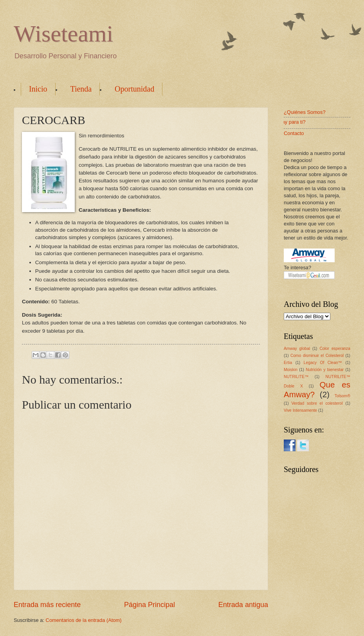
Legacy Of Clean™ (323, 363)
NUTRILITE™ (296, 377)
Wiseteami (63, 34)
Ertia (288, 363)
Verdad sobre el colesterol (317, 403)
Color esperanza (335, 349)
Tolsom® (342, 396)
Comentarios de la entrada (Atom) (84, 620)
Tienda (81, 89)
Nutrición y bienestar (325, 370)
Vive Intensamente (300, 410)
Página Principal (150, 605)
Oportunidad (134, 89)
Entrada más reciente (47, 605)
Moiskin (291, 370)
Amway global (297, 349)
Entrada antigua (243, 605)
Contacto (294, 133)
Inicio (38, 89)
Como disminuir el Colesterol (317, 356)
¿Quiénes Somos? (305, 112)
